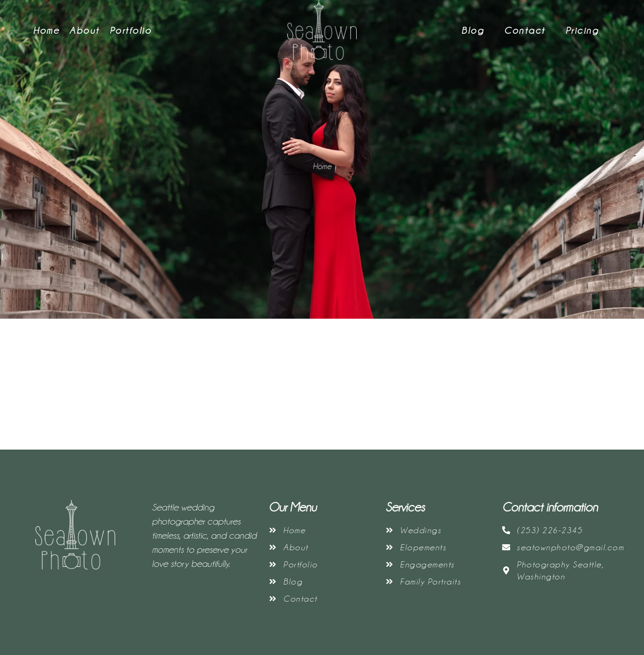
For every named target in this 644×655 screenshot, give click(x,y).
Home (46, 30)
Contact (525, 30)
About (85, 30)
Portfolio (131, 30)
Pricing (582, 30)
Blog (473, 30)
